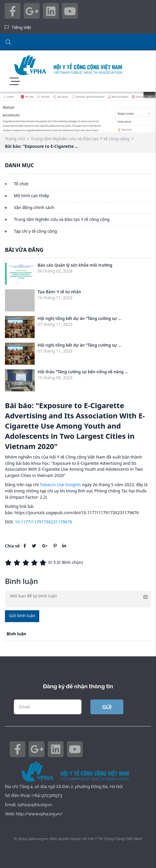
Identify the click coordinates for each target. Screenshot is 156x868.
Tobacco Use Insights (61, 485)
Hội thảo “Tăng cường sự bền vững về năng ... (83, 372)
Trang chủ (15, 139)
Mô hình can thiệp (31, 196)
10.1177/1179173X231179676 (44, 522)
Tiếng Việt (22, 27)
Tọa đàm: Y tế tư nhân (59, 292)
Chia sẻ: (13, 546)
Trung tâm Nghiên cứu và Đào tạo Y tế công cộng (80, 139)
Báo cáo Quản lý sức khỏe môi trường (75, 265)
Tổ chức (21, 184)
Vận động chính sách (34, 208)
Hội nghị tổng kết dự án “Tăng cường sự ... (79, 318)
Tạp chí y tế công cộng (35, 231)
